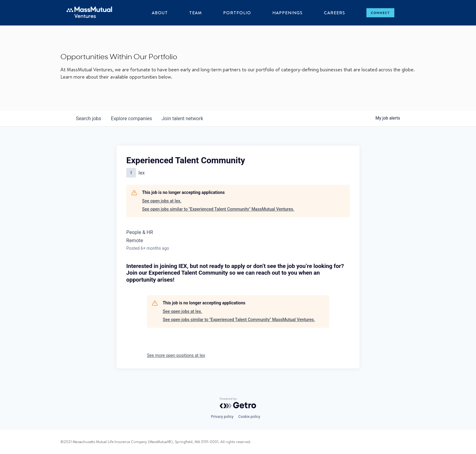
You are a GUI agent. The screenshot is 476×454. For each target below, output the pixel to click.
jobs (88, 119)
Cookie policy (249, 417)
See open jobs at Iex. (162, 201)
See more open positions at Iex (176, 355)
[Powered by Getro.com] (238, 403)
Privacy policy (222, 417)
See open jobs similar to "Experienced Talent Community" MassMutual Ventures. (218, 209)
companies (131, 119)
